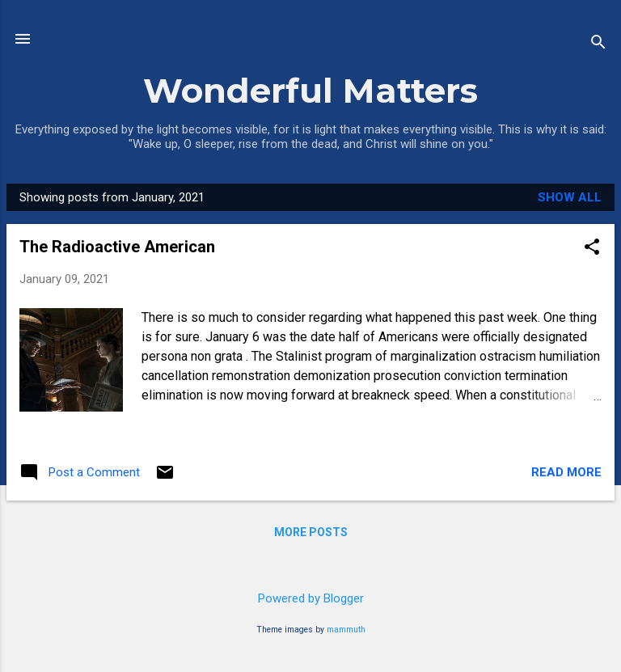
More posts (311, 532)
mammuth (346, 630)
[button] (592, 248)
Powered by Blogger (311, 598)
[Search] (598, 44)
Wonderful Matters (310, 91)
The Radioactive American (117, 247)
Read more (566, 472)
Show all (570, 197)
